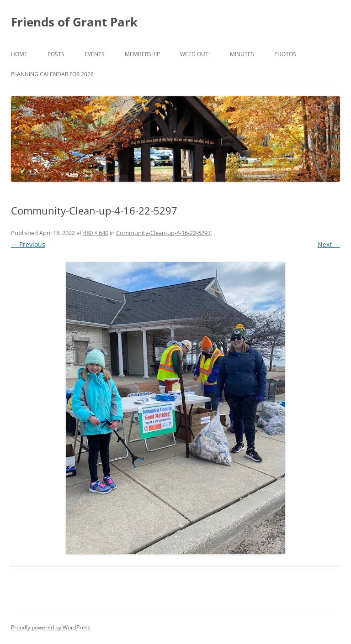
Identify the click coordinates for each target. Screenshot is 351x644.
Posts (56, 54)
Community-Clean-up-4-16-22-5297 (163, 233)
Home (19, 54)
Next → (329, 244)
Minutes (242, 54)
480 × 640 (96, 233)
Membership (142, 54)
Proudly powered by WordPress (51, 627)
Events (95, 54)
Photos (285, 54)
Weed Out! (195, 54)
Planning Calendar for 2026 (52, 74)
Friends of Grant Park (74, 22)
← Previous (28, 244)
